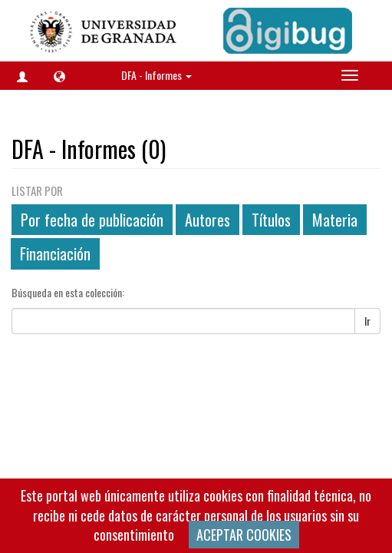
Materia (335, 220)
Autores (208, 220)
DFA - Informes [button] (156, 75)
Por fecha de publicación (92, 220)
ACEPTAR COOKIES (244, 535)
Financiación (55, 253)
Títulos (271, 220)
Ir (367, 321)
